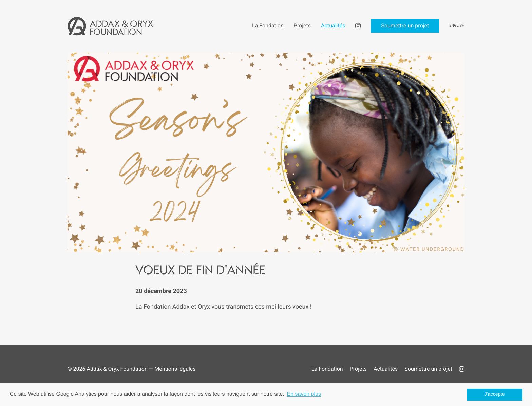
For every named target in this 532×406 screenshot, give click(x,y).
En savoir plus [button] (304, 394)
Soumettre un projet (428, 369)
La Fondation (327, 369)
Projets (358, 369)
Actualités (386, 369)
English (457, 26)
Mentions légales (175, 369)
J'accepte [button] (495, 394)
